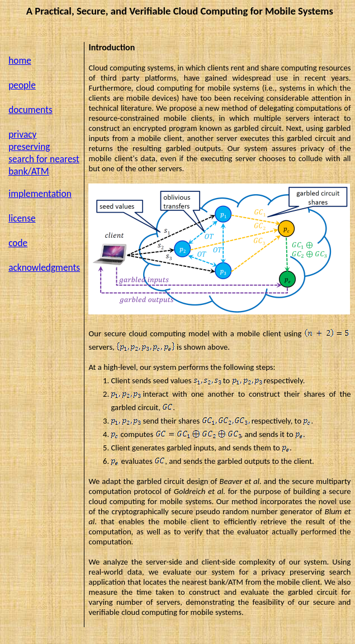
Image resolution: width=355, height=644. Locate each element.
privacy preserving (29, 140)
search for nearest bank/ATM (44, 165)
